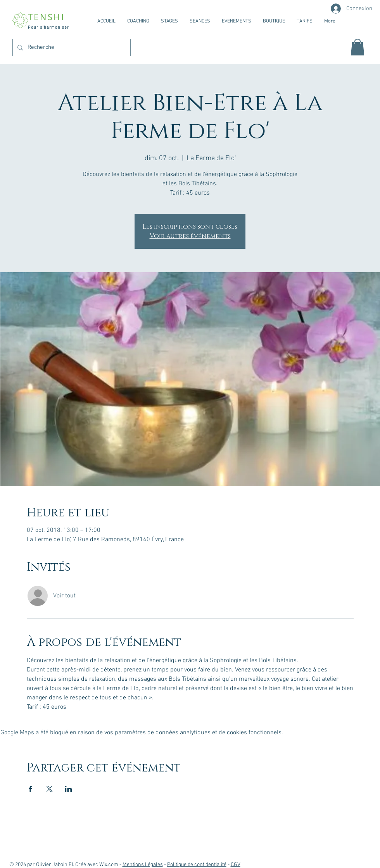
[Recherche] (71, 47)
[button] (358, 47)
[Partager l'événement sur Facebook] (30, 789)
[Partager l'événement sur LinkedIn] (68, 789)
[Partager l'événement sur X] (49, 789)
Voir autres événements (190, 236)
